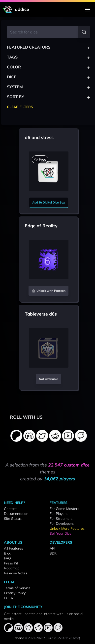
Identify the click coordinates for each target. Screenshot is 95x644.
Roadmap (12, 568)
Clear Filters (20, 107)
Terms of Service (17, 588)
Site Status (13, 519)
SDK (53, 553)
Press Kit (11, 563)
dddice (19, 638)
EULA (8, 598)
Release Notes (16, 573)
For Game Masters (64, 509)
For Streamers (61, 519)
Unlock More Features (67, 528)
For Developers (62, 524)
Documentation (16, 514)
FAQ (7, 558)
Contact (10, 509)
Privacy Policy (15, 593)
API (52, 548)
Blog (8, 553)
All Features (14, 548)
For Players (59, 514)
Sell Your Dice (61, 533)
